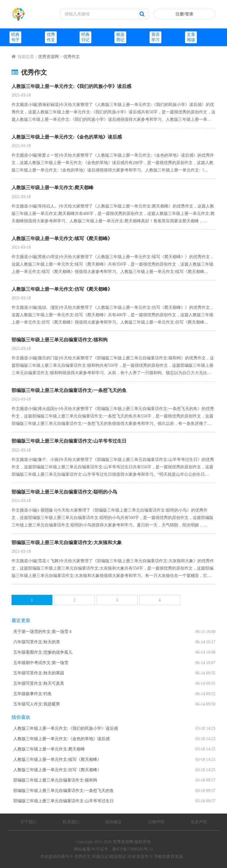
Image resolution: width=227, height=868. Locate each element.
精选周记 (118, 857)
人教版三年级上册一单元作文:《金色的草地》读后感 (67, 137)
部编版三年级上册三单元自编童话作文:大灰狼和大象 (67, 542)
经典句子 (65, 857)
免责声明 (199, 822)
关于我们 (28, 822)
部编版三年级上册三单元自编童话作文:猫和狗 (60, 340)
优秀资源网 (48, 57)
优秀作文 (72, 57)
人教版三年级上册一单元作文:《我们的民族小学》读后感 (71, 86)
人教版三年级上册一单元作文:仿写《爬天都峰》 (62, 289)
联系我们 (71, 822)
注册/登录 (184, 14)
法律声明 (156, 822)
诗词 (131, 857)
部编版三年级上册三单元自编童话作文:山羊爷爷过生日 (69, 441)
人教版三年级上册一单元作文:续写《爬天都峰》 (62, 238)
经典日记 (100, 857)
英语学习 (145, 857)
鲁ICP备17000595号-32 (133, 849)
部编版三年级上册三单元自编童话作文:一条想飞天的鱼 (69, 390)
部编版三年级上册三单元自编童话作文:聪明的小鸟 (64, 492)
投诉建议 (113, 822)
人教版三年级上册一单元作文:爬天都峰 (52, 188)
